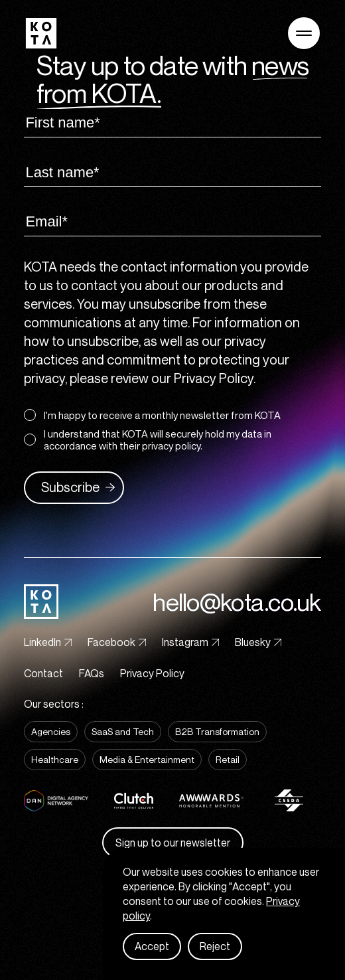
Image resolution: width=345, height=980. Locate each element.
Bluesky (258, 642)
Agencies (51, 731)
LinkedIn (48, 642)
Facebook (117, 642)
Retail (228, 759)
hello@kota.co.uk (237, 602)
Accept (152, 946)
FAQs (92, 673)
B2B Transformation (217, 731)
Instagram (190, 642)
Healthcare (55, 759)
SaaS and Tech (123, 731)
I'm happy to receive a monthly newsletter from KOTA (152, 415)
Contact (43, 673)
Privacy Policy (152, 673)
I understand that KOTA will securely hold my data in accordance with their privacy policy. (148, 440)
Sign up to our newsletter (173, 843)
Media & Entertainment (147, 759)
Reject (215, 946)
